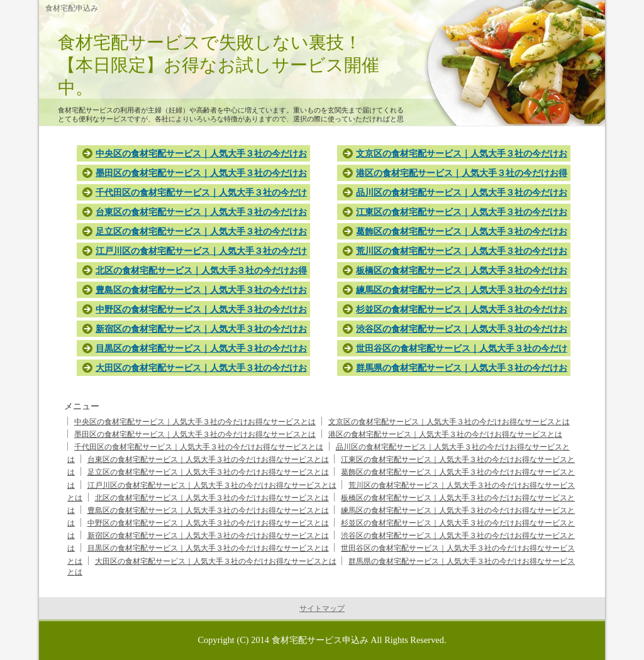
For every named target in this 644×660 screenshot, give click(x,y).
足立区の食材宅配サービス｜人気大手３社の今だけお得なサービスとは (208, 472)
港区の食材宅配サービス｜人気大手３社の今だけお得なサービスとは (445, 434)
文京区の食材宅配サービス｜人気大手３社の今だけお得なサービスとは (449, 422)
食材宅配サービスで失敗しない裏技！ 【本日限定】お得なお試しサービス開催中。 (254, 65)
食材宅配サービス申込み (320, 640)
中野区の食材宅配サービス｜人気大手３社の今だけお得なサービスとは (208, 523)
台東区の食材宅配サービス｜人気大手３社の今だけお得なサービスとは (208, 459)
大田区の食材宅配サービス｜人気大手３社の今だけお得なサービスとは (216, 561)
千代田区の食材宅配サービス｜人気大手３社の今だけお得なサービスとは (199, 447)
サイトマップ (322, 608)
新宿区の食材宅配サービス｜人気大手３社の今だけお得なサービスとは (208, 536)
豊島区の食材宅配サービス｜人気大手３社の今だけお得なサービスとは (208, 510)
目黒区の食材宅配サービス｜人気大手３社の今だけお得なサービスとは (208, 548)
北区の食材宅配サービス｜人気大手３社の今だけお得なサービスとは (212, 498)
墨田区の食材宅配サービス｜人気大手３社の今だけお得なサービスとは (195, 434)
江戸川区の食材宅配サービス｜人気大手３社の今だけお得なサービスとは (212, 485)
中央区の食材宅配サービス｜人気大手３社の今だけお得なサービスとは (195, 422)
